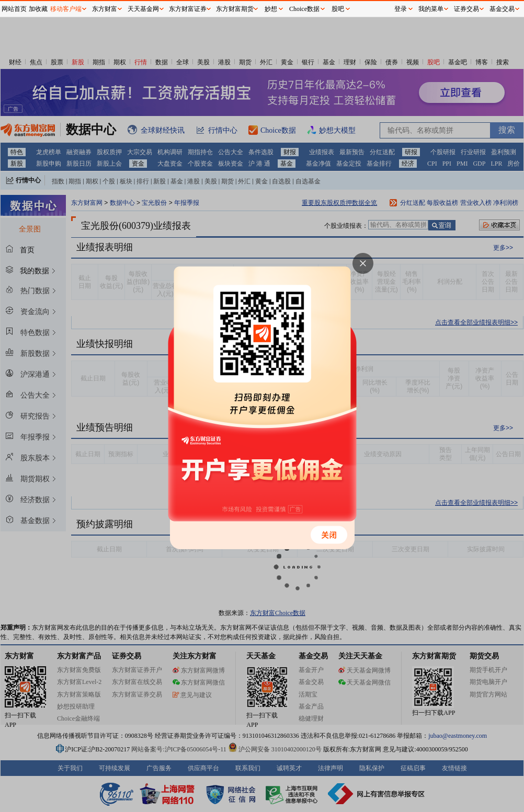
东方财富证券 (188, 9)
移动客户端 (66, 9)
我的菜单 (431, 9)
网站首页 (14, 9)
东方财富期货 (235, 9)
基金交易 (502, 9)
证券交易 (466, 9)
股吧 (338, 9)
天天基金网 (143, 9)
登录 (401, 9)
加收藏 (38, 9)
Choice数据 (304, 9)
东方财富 (105, 9)
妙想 (271, 9)
